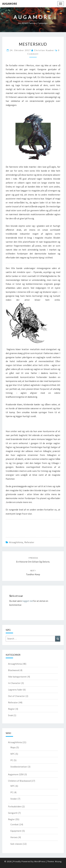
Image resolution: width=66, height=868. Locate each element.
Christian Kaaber (44, 50)
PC (12, 760)
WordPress (40, 861)
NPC (13, 754)
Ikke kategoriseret (17, 677)
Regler (11, 709)
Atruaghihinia (16, 542)
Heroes (14, 837)
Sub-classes (16, 844)
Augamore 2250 (16, 774)
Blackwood (14, 670)
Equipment (16, 831)
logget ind (27, 601)
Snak (10, 715)
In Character (14, 683)
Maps (13, 747)
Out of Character (16, 696)
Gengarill (13, 813)
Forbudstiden (15, 806)
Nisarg (58, 861)
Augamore (10, 4)
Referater (29, 542)
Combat (15, 824)
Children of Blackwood (19, 781)
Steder (14, 799)
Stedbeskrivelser (19, 767)
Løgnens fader (15, 690)
